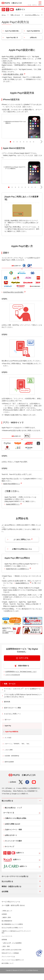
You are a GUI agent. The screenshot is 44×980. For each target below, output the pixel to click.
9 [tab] (34, 186)
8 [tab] (32, 141)
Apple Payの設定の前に (12, 31)
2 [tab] (12, 141)
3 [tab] (16, 141)
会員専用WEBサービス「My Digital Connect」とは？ (21, 672)
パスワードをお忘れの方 (13, 675)
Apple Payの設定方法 (33, 31)
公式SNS (13, 782)
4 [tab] (19, 141)
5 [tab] (22, 141)
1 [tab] (9, 141)
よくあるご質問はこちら (23, 539)
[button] (40, 141)
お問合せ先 (33, 38)
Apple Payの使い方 (12, 38)
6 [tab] (26, 141)
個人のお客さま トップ (13, 808)
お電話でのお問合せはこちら (22, 549)
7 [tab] (29, 141)
